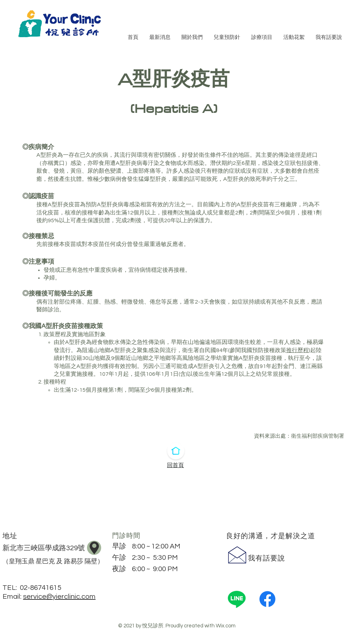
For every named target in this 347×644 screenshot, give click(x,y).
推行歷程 (297, 350)
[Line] (237, 599)
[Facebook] (267, 599)
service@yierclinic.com (59, 597)
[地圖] (94, 548)
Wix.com (226, 626)
